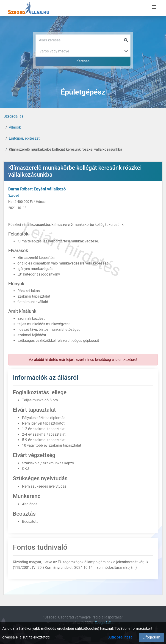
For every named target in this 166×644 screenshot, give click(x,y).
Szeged (14, 196)
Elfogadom (151, 637)
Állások (15, 127)
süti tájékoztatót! (36, 637)
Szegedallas (14, 116)
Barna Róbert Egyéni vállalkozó (37, 189)
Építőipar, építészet (24, 138)
